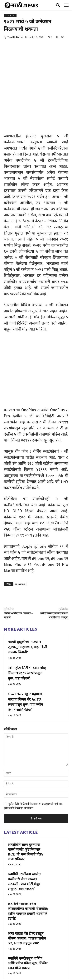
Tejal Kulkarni (15, 37)
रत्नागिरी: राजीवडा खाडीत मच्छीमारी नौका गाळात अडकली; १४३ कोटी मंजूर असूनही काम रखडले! (24, 840)
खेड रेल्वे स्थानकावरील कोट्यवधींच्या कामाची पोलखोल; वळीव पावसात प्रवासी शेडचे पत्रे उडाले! (28, 870)
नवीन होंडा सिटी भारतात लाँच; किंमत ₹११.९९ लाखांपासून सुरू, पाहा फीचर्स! (27, 632)
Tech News (10, 16)
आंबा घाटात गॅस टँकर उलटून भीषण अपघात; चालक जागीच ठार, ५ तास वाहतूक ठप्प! (27, 897)
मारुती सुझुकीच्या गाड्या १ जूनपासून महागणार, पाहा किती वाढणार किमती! (27, 606)
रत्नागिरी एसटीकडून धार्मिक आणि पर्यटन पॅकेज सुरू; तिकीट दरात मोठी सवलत (28, 922)
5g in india (20, 542)
